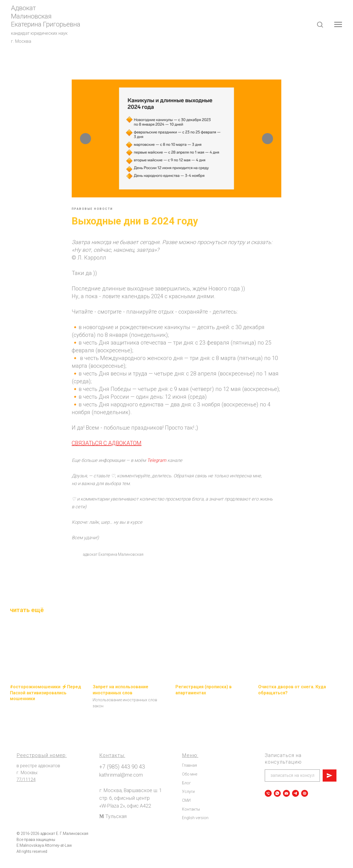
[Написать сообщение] (286, 801)
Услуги (188, 800)
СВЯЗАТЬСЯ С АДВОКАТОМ (107, 447)
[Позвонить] (268, 801)
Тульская (116, 824)
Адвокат (23, 8)
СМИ (186, 808)
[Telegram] (295, 801)
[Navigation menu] (338, 25)
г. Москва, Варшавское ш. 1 (131, 798)
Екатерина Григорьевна (46, 24)
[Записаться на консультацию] (277, 801)
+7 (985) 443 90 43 (122, 775)
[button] (320, 24)
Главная (189, 774)
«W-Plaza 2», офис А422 (125, 814)
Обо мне (190, 782)
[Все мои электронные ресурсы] (305, 801)
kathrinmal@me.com (121, 783)
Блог (186, 791)
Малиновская (31, 16)
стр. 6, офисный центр (125, 806)
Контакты (191, 817)
